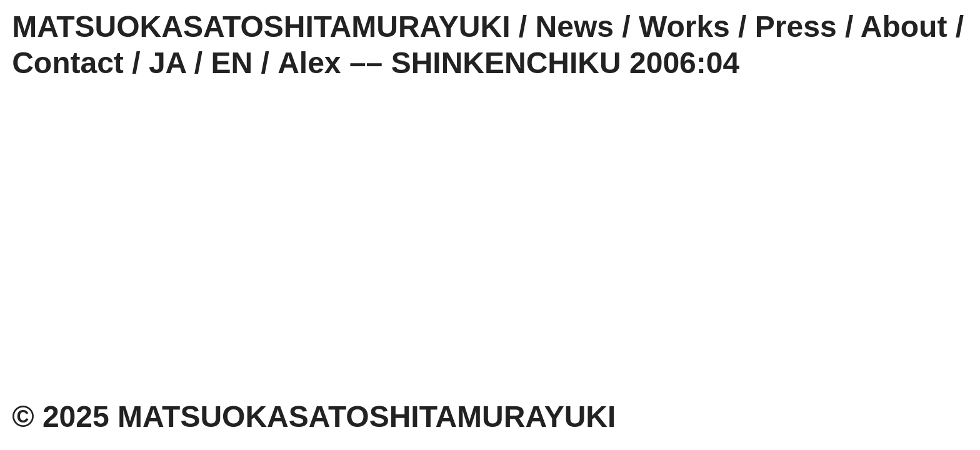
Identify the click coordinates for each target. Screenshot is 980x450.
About (904, 27)
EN (232, 63)
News (575, 27)
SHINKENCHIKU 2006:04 (566, 63)
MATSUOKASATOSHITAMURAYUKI (261, 27)
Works (684, 27)
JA (167, 63)
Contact (68, 63)
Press (796, 27)
